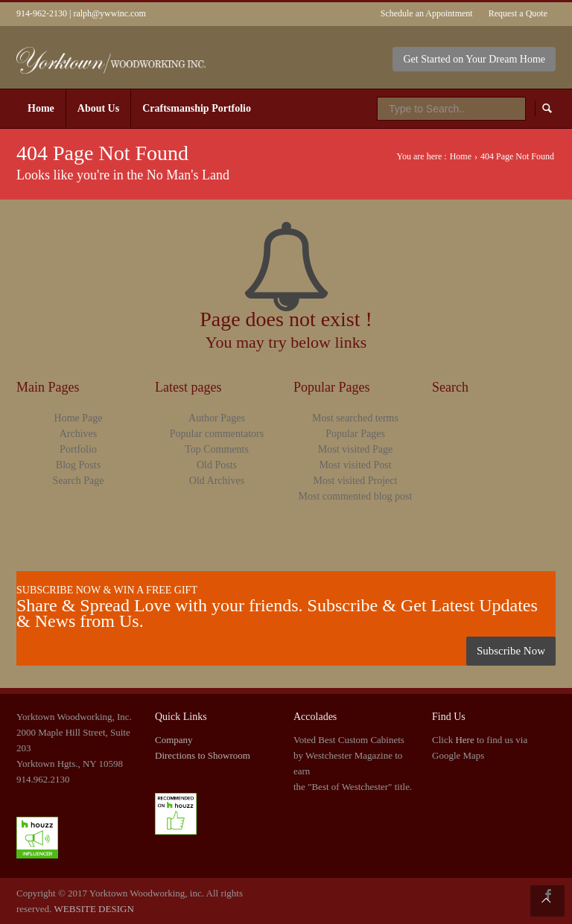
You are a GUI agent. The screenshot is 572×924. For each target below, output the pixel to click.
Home (461, 156)
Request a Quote (518, 13)
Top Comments (217, 449)
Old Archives (217, 481)
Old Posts (217, 465)
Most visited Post (355, 465)
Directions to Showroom (203, 755)
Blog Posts (78, 465)
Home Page (79, 418)
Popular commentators (217, 434)
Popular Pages (355, 434)
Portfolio (78, 449)
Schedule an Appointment (427, 13)
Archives (79, 434)
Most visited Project (356, 481)
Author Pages (217, 418)
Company (174, 740)
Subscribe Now (511, 651)
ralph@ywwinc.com (109, 13)
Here (464, 740)
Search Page (79, 481)
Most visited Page (355, 449)
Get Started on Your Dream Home (474, 59)
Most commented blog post (356, 496)
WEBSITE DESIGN (94, 909)
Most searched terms (355, 418)
